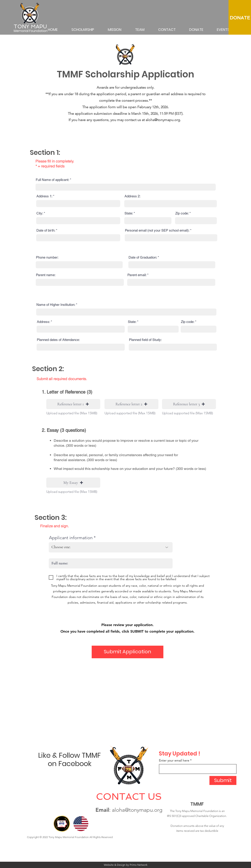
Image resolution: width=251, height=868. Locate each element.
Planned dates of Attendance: (58, 340)
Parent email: (137, 275)
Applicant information (71, 538)
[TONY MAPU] (31, 27)
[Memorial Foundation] (31, 31)
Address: (43, 322)
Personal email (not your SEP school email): (157, 230)
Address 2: (132, 196)
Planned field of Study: (145, 340)
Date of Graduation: (143, 257)
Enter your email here (174, 760)
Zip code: (182, 213)
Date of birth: (46, 230)
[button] (73, 404)
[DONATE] (240, 18)
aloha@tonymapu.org (163, 120)
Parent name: (46, 275)
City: (40, 213)
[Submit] (223, 780)
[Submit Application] (128, 652)
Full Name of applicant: (52, 180)
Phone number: (47, 257)
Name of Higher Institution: (56, 305)
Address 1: (44, 196)
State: (129, 213)
